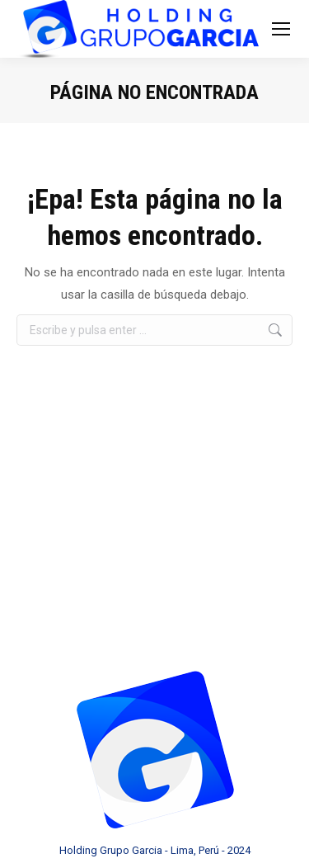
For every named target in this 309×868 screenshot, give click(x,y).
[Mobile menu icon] (281, 29)
